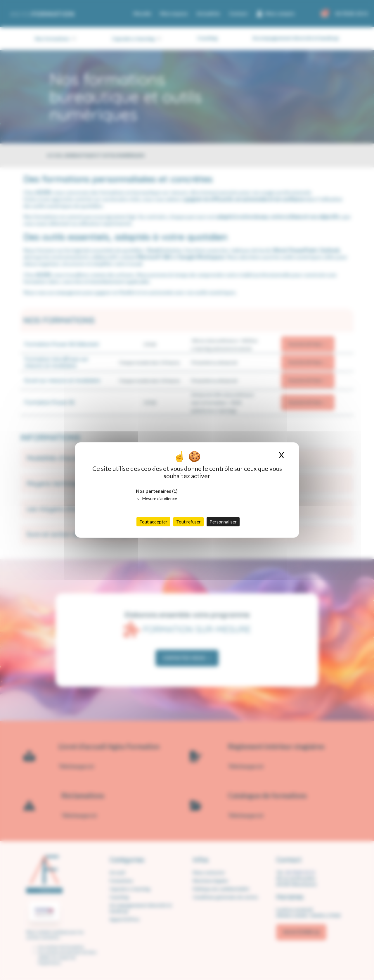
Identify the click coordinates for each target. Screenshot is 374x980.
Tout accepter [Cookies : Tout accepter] (153, 522)
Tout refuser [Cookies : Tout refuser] (188, 522)
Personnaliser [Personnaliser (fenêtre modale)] (223, 522)
